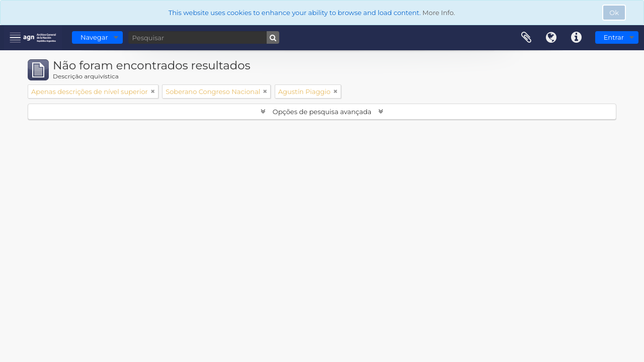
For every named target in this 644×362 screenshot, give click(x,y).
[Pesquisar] (204, 37)
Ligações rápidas (577, 38)
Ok (614, 13)
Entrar (614, 37)
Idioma (551, 38)
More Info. (439, 13)
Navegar (94, 37)
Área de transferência (526, 38)
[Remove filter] (153, 92)
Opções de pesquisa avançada (322, 112)
